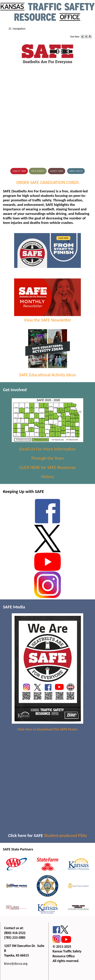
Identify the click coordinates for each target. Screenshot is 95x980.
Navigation (19, 29)
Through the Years (47, 458)
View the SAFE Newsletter (48, 317)
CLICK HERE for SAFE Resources (48, 467)
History (48, 476)
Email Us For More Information (47, 449)
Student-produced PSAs (65, 835)
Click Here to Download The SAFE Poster (47, 729)
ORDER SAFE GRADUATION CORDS (48, 182)
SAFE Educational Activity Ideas (48, 375)
